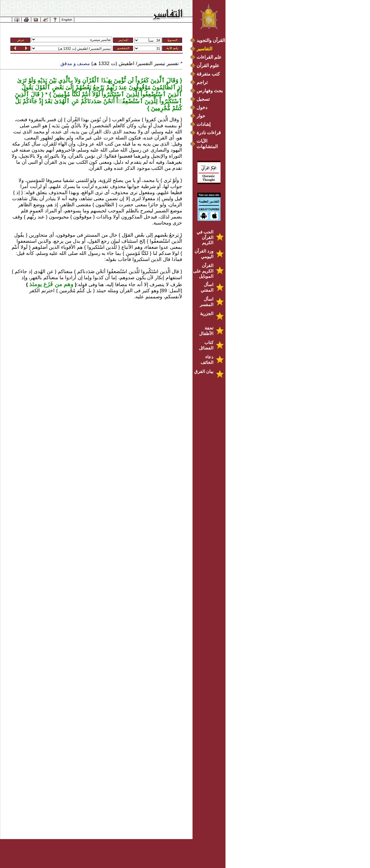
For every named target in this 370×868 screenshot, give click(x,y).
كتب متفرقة (208, 74)
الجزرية (207, 313)
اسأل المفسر (207, 302)
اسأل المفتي (207, 287)
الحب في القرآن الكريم (205, 237)
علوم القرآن (208, 66)
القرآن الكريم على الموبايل (203, 271)
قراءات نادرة (209, 133)
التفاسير (204, 49)
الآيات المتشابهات (207, 144)
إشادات (203, 124)
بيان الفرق (204, 371)
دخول (202, 107)
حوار (201, 116)
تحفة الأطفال (206, 331)
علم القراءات (209, 57)
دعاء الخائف (207, 360)
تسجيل (203, 99)
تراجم (202, 82)
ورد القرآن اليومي (204, 254)
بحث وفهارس (211, 91)
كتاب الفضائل (206, 345)
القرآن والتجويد (211, 40)
